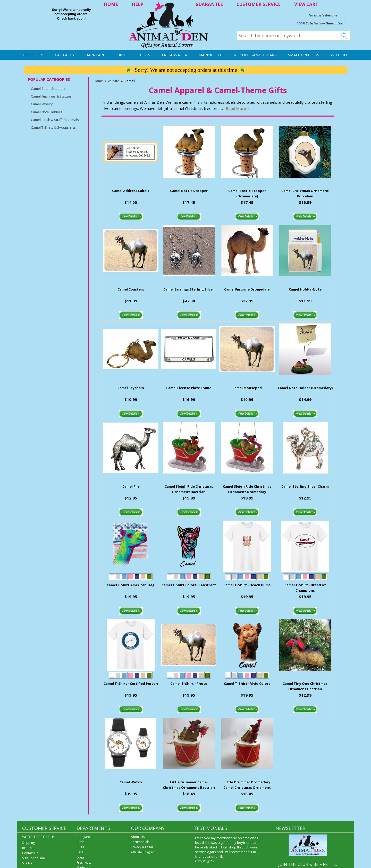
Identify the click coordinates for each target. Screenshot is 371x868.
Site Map (28, 863)
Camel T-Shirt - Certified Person (131, 683)
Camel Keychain (131, 388)
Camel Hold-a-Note (305, 289)
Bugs (145, 55)
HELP (137, 4)
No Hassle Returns (323, 15)
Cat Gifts (64, 55)
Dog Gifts (33, 55)
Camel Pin (131, 486)
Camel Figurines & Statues (51, 96)
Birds (123, 55)
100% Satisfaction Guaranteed (321, 23)
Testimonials (140, 842)
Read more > (238, 108)
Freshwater (175, 55)
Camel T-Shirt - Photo (189, 683)
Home (98, 81)
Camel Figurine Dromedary (247, 289)
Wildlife (340, 55)
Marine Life (210, 55)
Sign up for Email (34, 858)
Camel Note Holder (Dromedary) (305, 388)
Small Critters (304, 55)
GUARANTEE (209, 4)
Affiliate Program (143, 852)
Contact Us (30, 853)
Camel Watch (131, 782)
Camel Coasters (131, 289)
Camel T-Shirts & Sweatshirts (53, 127)
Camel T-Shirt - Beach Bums (247, 585)
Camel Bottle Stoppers (48, 89)
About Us (138, 837)
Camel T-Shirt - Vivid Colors (247, 683)
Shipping (28, 843)
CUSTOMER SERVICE (259, 4)
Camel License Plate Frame (189, 388)
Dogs (80, 857)
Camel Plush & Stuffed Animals (55, 120)
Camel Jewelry (42, 104)
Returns (28, 848)
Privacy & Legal (142, 847)
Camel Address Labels (131, 191)
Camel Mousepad (247, 388)
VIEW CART (306, 4)
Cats (80, 852)
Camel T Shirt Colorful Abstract (189, 585)
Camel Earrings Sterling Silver (189, 289)
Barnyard (95, 55)
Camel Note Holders (47, 112)
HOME (111, 4)
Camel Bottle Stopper (189, 191)
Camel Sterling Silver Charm (305, 486)
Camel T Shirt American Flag (131, 585)
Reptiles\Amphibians (255, 55)
